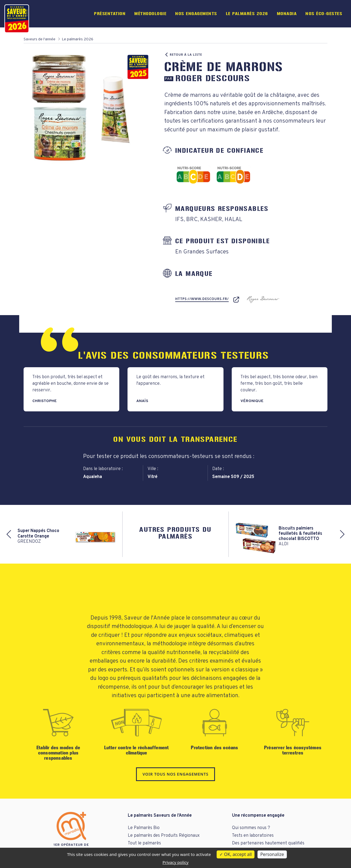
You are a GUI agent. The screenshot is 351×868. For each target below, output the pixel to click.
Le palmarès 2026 (247, 14)
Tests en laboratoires (253, 836)
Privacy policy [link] (176, 862)
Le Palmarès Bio (144, 828)
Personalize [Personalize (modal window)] (272, 854)
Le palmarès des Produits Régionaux (164, 836)
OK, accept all (236, 854)
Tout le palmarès (144, 843)
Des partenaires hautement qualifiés (268, 843)
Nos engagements (196, 14)
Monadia (287, 14)
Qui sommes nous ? (251, 828)
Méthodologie (150, 14)
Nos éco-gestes (324, 14)
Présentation (110, 14)
